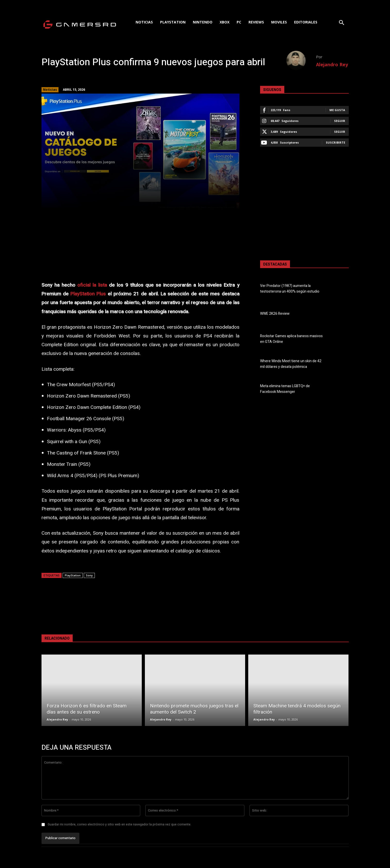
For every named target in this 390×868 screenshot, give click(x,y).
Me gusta (337, 110)
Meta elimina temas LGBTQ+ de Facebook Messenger (285, 389)
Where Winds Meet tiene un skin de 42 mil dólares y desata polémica (291, 364)
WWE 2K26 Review (275, 314)
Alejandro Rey (332, 64)
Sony (89, 575)
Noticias (50, 90)
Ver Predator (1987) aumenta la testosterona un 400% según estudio (290, 289)
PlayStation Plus (88, 294)
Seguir (340, 121)
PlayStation (73, 575)
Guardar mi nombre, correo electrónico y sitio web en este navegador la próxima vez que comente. (119, 824)
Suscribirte (335, 142)
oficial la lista (92, 285)
